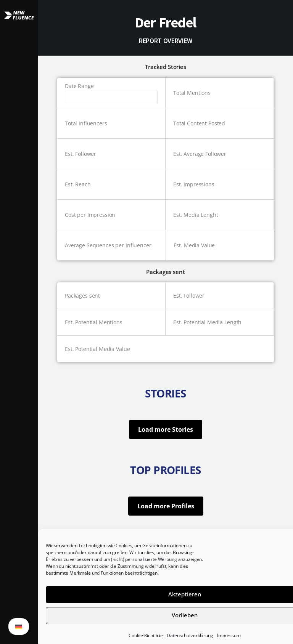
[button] (19, 322)
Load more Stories (166, 429)
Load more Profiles (166, 506)
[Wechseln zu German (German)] (19, 626)
